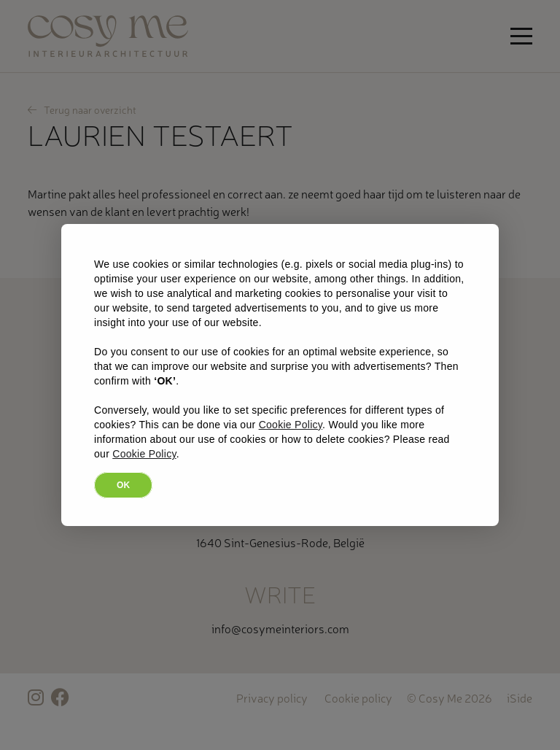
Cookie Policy (291, 425)
